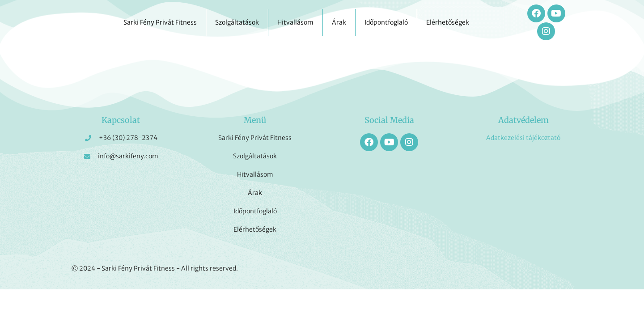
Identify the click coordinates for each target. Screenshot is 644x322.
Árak (339, 22)
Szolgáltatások (237, 22)
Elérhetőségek (448, 22)
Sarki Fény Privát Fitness (160, 22)
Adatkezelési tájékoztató (523, 138)
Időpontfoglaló (386, 22)
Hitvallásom (295, 22)
